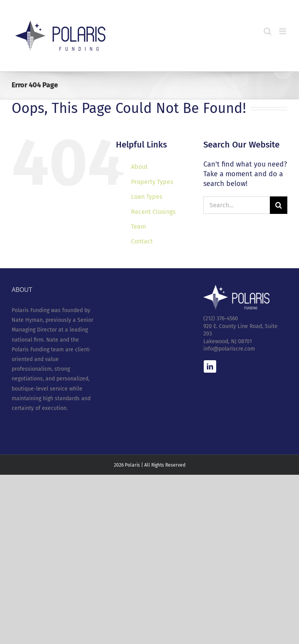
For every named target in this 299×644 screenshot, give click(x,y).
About (139, 167)
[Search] (279, 205)
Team (139, 227)
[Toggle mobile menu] (283, 31)
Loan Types (147, 197)
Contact (142, 241)
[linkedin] (210, 366)
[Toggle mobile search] (268, 31)
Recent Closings (153, 212)
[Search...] (237, 205)
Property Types (152, 182)
